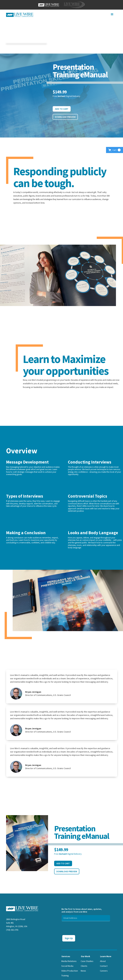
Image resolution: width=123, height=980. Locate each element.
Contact (104, 966)
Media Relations (69, 961)
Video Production (70, 971)
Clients (84, 966)
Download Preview (65, 117)
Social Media (67, 966)
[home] (20, 15)
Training (65, 976)
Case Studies (87, 961)
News (83, 971)
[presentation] (86, 928)
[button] (112, 14)
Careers (104, 971)
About (103, 961)
